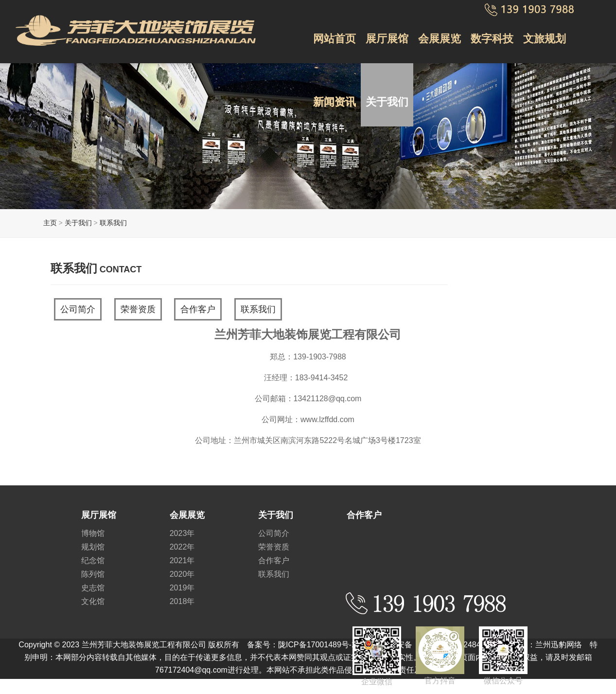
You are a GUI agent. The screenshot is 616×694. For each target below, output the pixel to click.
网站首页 (334, 39)
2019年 (182, 588)
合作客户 (198, 309)
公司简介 (78, 309)
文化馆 (93, 601)
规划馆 (93, 547)
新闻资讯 (334, 102)
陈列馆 (93, 574)
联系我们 (113, 223)
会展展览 (440, 39)
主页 (50, 223)
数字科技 (492, 39)
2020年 (182, 574)
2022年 (182, 547)
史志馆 (93, 588)
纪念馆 (93, 561)
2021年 (182, 561)
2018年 (182, 601)
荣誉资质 (138, 309)
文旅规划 (545, 39)
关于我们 (387, 102)
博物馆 (93, 533)
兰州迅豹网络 (559, 645)
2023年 (182, 533)
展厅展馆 (387, 39)
